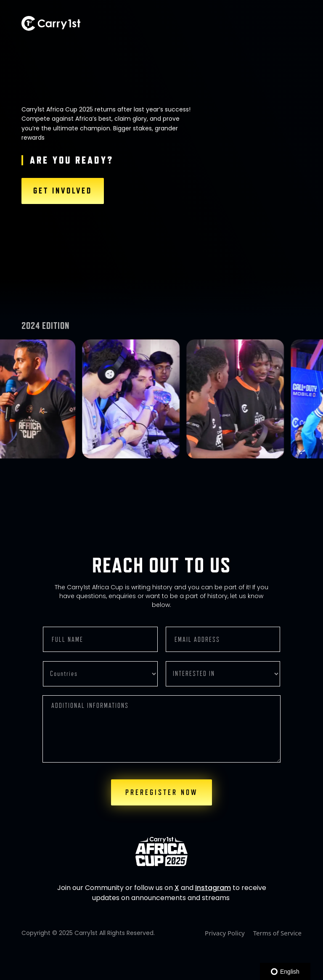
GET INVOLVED (63, 191)
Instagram (213, 888)
